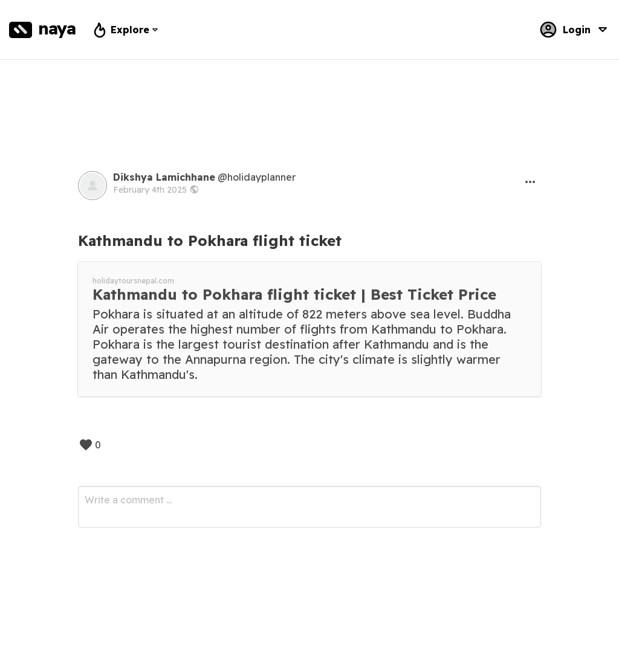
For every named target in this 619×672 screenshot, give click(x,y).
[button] (530, 182)
